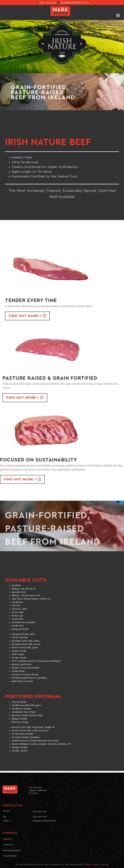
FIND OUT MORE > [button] (27, 316)
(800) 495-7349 (46, 3)
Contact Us (9, 845)
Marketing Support (12, 850)
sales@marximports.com (75, 3)
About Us (8, 839)
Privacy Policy (92, 865)
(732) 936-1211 (40, 812)
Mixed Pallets (10, 856)
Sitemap (105, 865)
